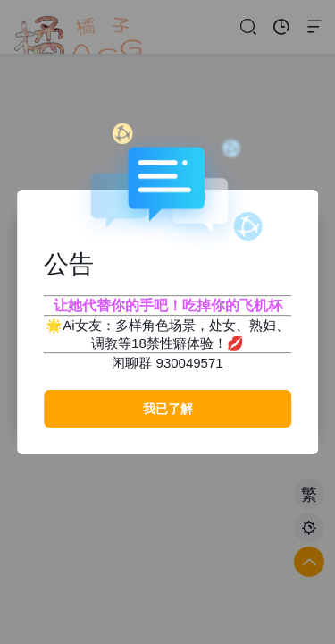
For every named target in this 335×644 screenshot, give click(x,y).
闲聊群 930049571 (167, 363)
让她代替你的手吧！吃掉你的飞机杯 (168, 305)
